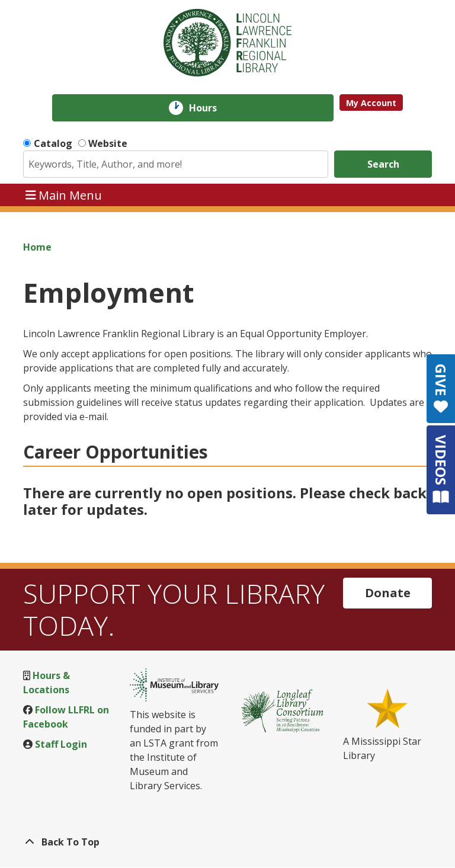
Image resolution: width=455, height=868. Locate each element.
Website (108, 143)
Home (37, 247)
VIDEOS (441, 470)
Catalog (53, 143)
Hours (211, 108)
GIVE (441, 389)
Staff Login (61, 744)
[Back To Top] (227, 842)
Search (383, 164)
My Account (371, 103)
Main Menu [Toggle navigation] (64, 195)
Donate (388, 593)
